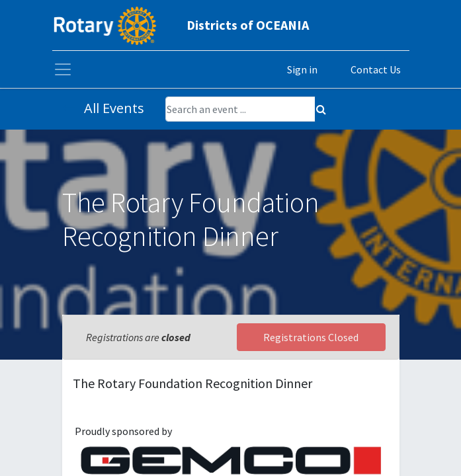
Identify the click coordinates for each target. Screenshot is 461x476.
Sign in (302, 69)
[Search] (321, 109)
